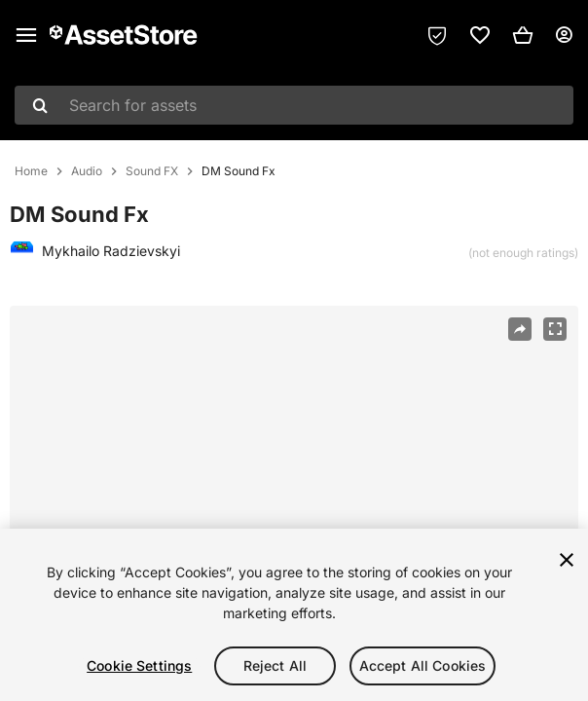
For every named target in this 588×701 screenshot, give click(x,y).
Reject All (275, 665)
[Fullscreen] (555, 329)
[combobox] (294, 105)
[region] (294, 496)
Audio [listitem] (87, 171)
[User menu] (564, 35)
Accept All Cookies (423, 665)
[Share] (520, 329)
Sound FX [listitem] (152, 171)
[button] (523, 35)
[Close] (567, 560)
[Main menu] (26, 35)
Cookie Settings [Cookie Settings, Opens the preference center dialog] (139, 665)
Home (31, 171)
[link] (480, 35)
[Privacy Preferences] (437, 35)
